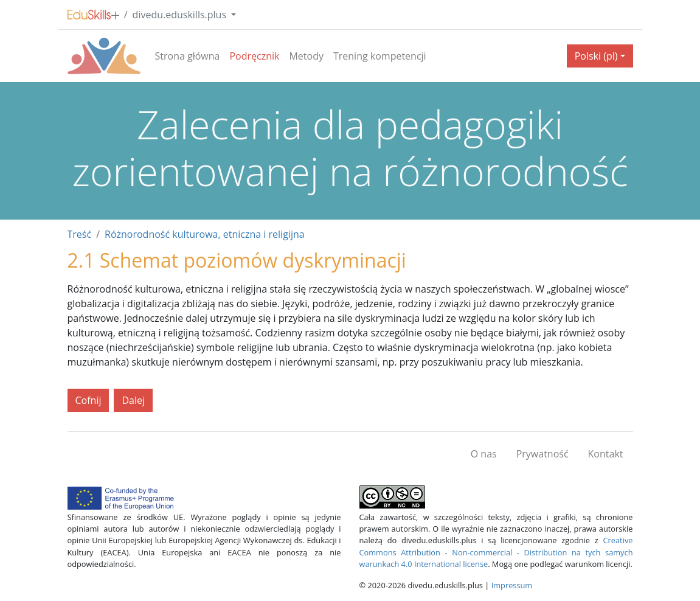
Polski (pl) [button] (596, 56)
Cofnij (88, 400)
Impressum (512, 585)
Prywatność (542, 454)
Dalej (133, 400)
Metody (306, 56)
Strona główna (188, 56)
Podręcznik (254, 56)
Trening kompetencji (380, 56)
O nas (484, 454)
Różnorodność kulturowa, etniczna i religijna (205, 234)
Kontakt (606, 454)
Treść (80, 234)
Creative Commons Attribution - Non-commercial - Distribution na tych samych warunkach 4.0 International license (496, 552)
